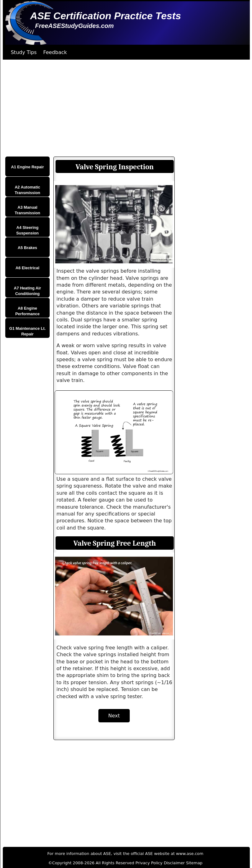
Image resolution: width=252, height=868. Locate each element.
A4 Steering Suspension (27, 230)
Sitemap (194, 863)
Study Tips (24, 52)
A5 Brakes (27, 248)
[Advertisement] (124, 108)
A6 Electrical (27, 268)
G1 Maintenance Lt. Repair (27, 331)
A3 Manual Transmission (27, 210)
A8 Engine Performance (27, 311)
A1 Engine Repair (27, 167)
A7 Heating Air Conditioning (28, 291)
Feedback (55, 52)
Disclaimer (174, 863)
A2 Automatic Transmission (27, 190)
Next (114, 716)
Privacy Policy (149, 863)
